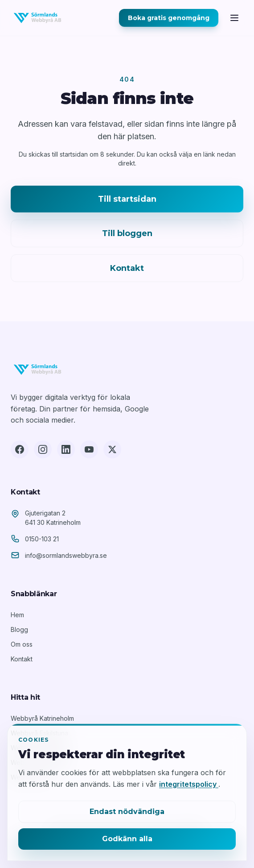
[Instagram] (43, 449)
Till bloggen (127, 233)
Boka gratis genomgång (169, 18)
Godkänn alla (127, 839)
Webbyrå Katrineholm (42, 718)
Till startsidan (127, 199)
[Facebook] (20, 449)
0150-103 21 (42, 539)
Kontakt (127, 268)
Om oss (22, 644)
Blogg (19, 629)
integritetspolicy (189, 784)
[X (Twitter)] (112, 449)
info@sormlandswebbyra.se (66, 555)
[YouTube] (89, 449)
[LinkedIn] (66, 449)
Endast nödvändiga (127, 812)
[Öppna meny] (234, 18)
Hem (17, 615)
